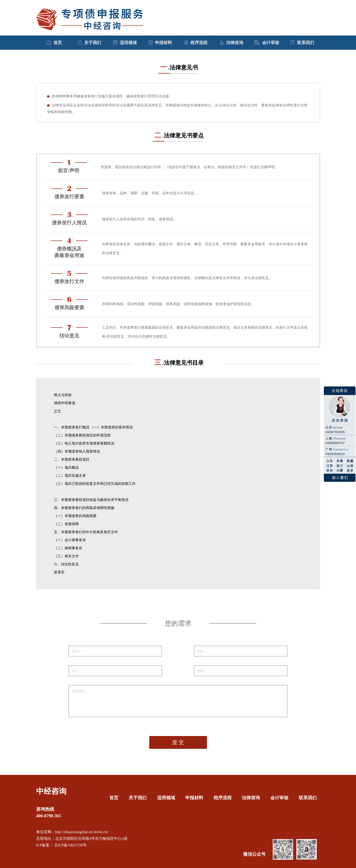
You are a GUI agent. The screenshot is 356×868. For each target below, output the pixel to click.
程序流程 (196, 43)
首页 (54, 42)
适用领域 (125, 43)
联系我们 (302, 43)
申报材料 (160, 43)
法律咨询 (231, 43)
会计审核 (267, 43)
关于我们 (89, 43)
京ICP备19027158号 (70, 845)
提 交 (178, 742)
